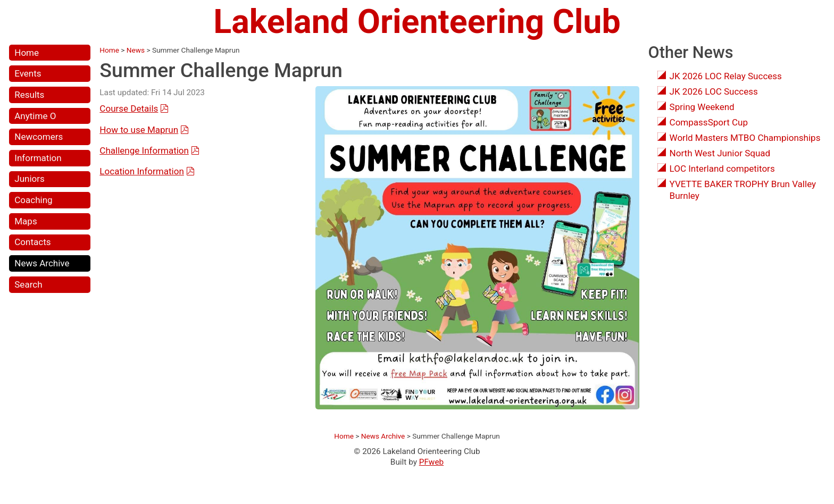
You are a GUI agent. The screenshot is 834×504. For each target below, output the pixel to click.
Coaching (33, 200)
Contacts (32, 242)
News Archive (42, 263)
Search (28, 284)
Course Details (129, 108)
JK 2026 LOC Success (714, 91)
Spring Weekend (702, 107)
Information (38, 158)
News (136, 50)
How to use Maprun (139, 130)
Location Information (141, 171)
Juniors (30, 179)
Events (28, 73)
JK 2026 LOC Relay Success (726, 76)
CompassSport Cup (709, 122)
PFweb (431, 462)
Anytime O (35, 116)
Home (27, 53)
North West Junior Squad (720, 153)
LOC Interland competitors (722, 169)
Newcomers (39, 137)
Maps (26, 221)
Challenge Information (144, 150)
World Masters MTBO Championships (745, 138)
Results (29, 95)
